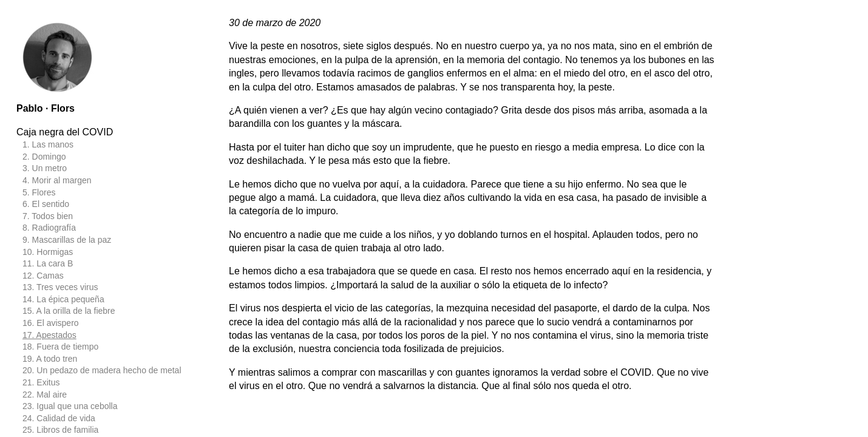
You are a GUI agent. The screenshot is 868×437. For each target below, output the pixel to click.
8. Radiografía (49, 228)
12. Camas (43, 276)
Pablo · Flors (46, 108)
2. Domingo (44, 157)
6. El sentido (46, 204)
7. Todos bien (48, 216)
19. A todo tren (50, 359)
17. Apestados (49, 335)
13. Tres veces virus (60, 287)
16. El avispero (51, 323)
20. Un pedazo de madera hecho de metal (102, 370)
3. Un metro (45, 168)
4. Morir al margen (57, 180)
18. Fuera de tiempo (60, 347)
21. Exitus (41, 382)
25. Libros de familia (60, 430)
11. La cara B (48, 263)
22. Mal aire (45, 395)
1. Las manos (48, 144)
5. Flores (39, 192)
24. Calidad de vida (59, 418)
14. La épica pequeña (63, 299)
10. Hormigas (48, 252)
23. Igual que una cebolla (70, 406)
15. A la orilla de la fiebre (69, 311)
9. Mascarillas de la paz (67, 240)
